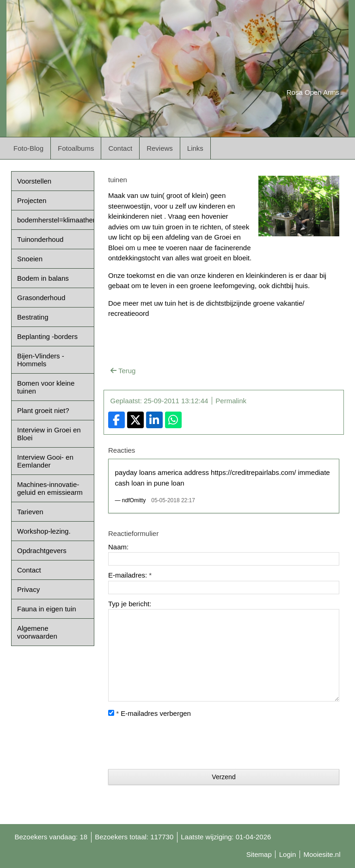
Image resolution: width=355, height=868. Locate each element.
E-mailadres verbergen (150, 713)
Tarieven (30, 512)
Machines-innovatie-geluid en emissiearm (50, 488)
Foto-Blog (28, 148)
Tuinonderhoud (40, 239)
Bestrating (33, 317)
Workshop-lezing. (44, 531)
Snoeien (30, 259)
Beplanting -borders (47, 336)
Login (288, 854)
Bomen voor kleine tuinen (46, 387)
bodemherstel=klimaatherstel (55, 220)
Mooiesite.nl (322, 854)
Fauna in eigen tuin (47, 609)
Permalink (231, 401)
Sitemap (259, 854)
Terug (123, 371)
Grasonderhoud (41, 298)
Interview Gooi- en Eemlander (45, 461)
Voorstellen (34, 181)
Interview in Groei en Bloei (49, 434)
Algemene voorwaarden (37, 632)
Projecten (32, 200)
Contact (120, 148)
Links (195, 148)
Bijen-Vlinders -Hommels (41, 360)
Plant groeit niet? (43, 410)
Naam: (118, 547)
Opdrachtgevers (42, 551)
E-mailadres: (130, 575)
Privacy (28, 589)
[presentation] (178, 744)
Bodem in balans (43, 278)
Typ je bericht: (130, 604)
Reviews (160, 148)
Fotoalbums (76, 148)
